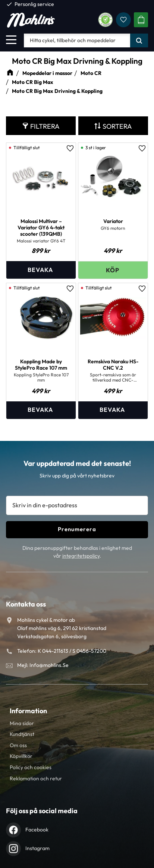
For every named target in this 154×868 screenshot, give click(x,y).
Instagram (37, 848)
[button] (11, 40)
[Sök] (139, 40)
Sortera (117, 126)
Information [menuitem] (28, 711)
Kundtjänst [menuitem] (22, 734)
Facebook (37, 830)
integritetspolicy (81, 556)
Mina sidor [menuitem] (22, 723)
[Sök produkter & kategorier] (77, 40)
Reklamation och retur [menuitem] (36, 778)
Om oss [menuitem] (18, 745)
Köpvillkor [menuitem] (21, 756)
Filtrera (45, 126)
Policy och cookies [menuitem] (31, 767)
